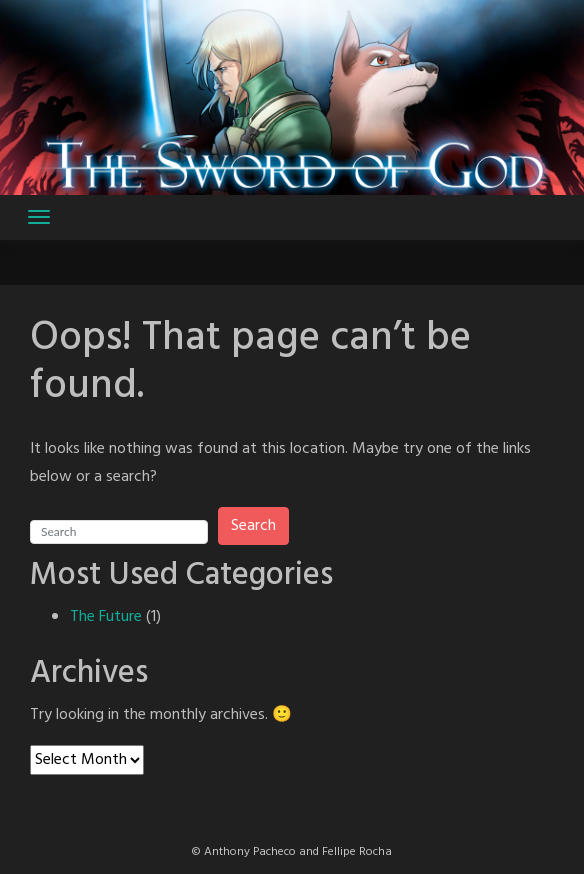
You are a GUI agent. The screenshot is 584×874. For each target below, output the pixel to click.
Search (253, 526)
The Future (106, 617)
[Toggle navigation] (39, 217)
